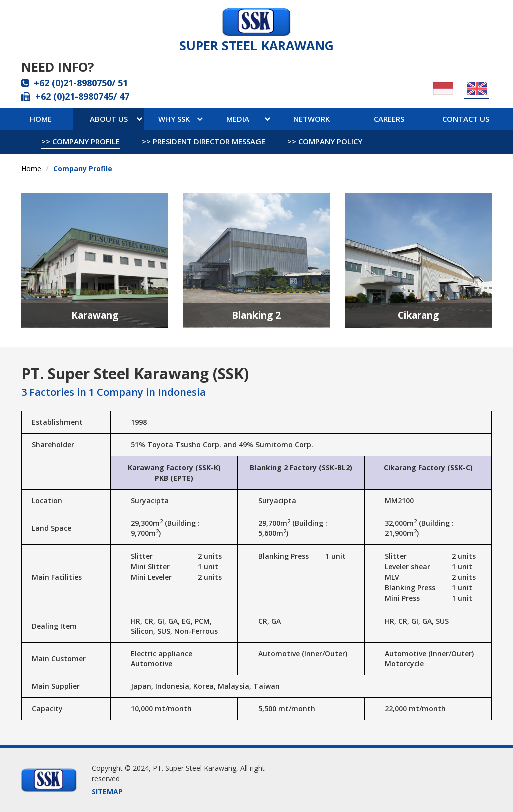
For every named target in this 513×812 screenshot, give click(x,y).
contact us (466, 119)
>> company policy (325, 141)
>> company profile (80, 141)
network (311, 119)
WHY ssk (181, 119)
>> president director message (203, 141)
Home (41, 119)
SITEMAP (107, 792)
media (248, 119)
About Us (116, 119)
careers (389, 119)
